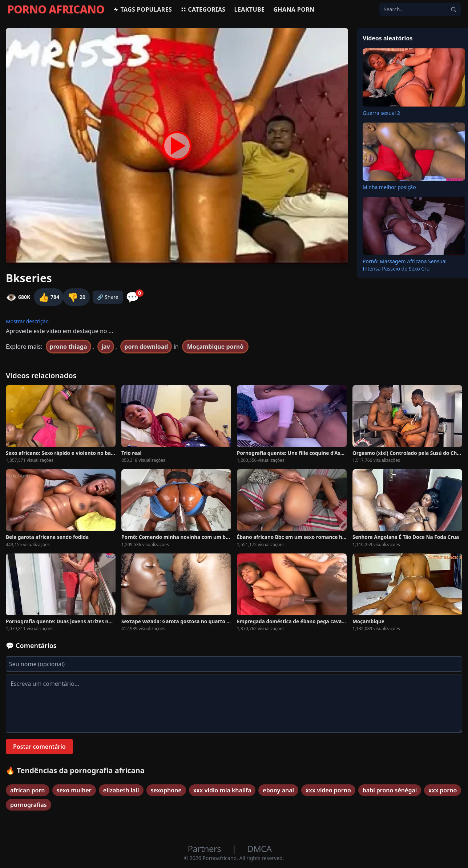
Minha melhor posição (389, 187)
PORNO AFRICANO (56, 9)
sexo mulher (74, 790)
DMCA (259, 849)
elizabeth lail (121, 790)
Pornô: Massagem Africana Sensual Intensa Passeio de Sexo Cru (405, 265)
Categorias (203, 9)
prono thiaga (68, 347)
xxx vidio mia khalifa (222, 790)
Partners (205, 849)
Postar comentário (39, 747)
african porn (28, 790)
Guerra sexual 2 (381, 113)
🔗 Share (108, 297)
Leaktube (250, 9)
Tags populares (142, 9)
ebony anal (278, 790)
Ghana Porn (294, 9)
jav (106, 347)
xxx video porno (328, 790)
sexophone (166, 790)
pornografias (29, 805)
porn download (146, 347)
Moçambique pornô (215, 347)
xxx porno (443, 790)
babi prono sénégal (390, 790)
